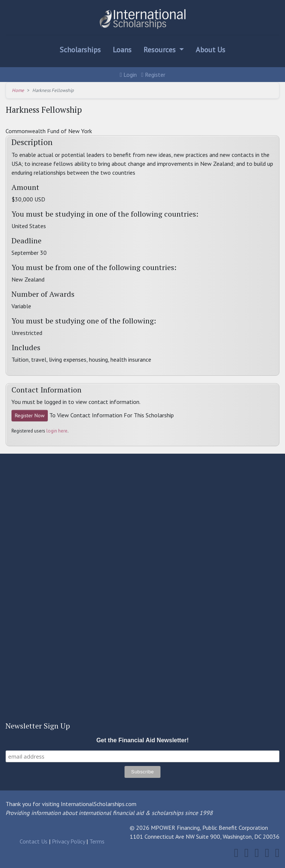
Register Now (30, 415)
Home (18, 90)
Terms (97, 841)
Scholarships (80, 50)
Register (153, 75)
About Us (211, 50)
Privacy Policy (68, 841)
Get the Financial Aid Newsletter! (142, 740)
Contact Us (34, 841)
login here (57, 431)
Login (128, 75)
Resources (160, 50)
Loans (122, 50)
